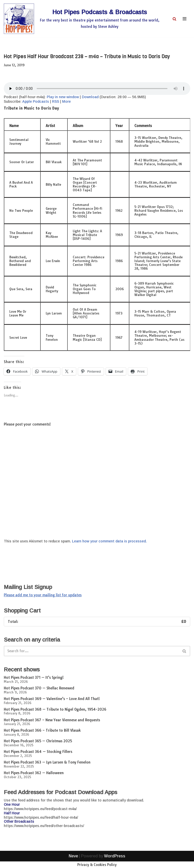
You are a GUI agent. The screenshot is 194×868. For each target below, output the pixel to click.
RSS (56, 101)
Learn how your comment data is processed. (109, 541)
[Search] (174, 19)
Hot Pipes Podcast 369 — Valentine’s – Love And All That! (52, 699)
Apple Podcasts (36, 101)
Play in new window (63, 97)
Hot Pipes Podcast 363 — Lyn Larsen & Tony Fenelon (47, 762)
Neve (73, 863)
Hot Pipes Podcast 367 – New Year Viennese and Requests (52, 720)
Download (90, 97)
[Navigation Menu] (185, 19)
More (66, 101)
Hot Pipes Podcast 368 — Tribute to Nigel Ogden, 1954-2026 (55, 709)
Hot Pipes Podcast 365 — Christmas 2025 (38, 741)
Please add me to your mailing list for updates (43, 595)
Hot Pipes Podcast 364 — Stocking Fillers (38, 752)
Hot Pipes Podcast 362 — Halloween (34, 773)
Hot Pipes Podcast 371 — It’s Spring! (34, 678)
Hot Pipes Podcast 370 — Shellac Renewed (39, 688)
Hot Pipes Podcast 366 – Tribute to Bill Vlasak (42, 730)
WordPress (115, 863)
